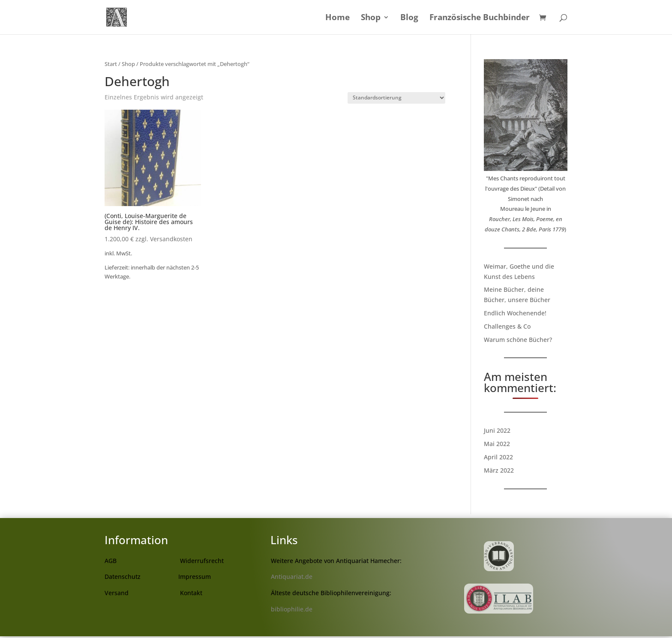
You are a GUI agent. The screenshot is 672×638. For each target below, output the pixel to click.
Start (111, 64)
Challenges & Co (507, 326)
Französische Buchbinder (480, 18)
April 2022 (498, 457)
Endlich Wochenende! (515, 313)
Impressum (195, 577)
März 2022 (499, 470)
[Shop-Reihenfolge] (396, 98)
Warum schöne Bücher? (518, 340)
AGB (111, 561)
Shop (371, 18)
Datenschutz (123, 577)
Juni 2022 (497, 430)
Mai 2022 (497, 444)
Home (337, 18)
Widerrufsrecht (202, 561)
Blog (409, 18)
